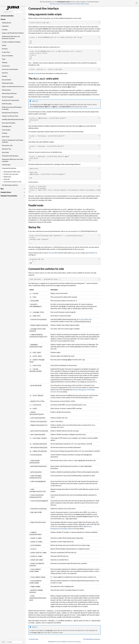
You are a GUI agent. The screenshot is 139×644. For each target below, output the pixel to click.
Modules (5, 76)
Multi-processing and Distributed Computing (12, 108)
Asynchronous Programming (11, 100)
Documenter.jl (58, 642)
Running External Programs (10, 113)
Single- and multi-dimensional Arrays (13, 87)
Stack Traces (6, 137)
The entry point (43, 79)
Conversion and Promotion (10, 69)
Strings (4, 45)
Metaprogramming (8, 83)
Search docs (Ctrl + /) (8, 12)
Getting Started (7, 23)
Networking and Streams (9, 94)
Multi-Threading (7, 104)
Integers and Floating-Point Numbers (13, 33)
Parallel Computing (8, 97)
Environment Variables (9, 123)
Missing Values (7, 90)
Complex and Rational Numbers (11, 42)
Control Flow (6, 52)
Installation (5, 26)
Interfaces (5, 73)
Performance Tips (7, 146)
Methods (5, 63)
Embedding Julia (7, 126)
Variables (5, 30)
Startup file (34, 227)
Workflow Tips (7, 149)
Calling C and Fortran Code (10, 116)
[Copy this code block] (99, 22)
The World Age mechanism (10, 185)
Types (4, 59)
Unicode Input (6, 165)
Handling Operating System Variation (13, 120)
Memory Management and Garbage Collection (13, 141)
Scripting (37, 73)
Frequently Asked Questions (10, 156)
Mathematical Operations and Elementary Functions (11, 38)
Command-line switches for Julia (46, 269)
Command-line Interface (9, 168)
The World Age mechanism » (92, 639)
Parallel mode (36, 206)
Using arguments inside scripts (45, 14)
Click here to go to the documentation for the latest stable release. (70, 4)
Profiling (5, 133)
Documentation (7, 80)
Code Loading (6, 130)
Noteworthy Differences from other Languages (13, 160)
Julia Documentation (7, 16)
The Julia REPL (53, 253)
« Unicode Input (33, 639)
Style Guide (5, 152)
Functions (5, 49)
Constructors (6, 66)
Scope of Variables (8, 56)
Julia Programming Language (73, 642)
